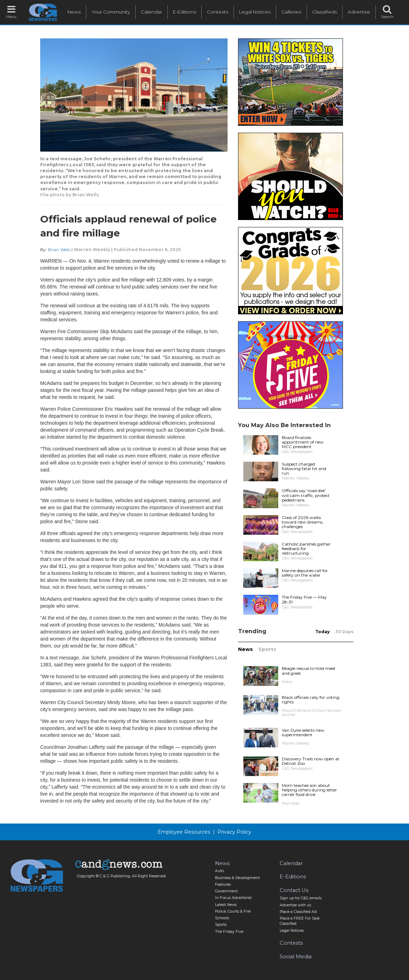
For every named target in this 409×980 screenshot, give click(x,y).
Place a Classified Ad (298, 912)
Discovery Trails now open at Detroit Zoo (311, 761)
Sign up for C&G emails (301, 898)
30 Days (344, 632)
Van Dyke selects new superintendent (303, 732)
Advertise (359, 12)
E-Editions (185, 12)
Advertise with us (295, 905)
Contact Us (294, 890)
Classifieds (325, 12)
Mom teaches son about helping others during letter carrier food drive (309, 790)
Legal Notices (255, 12)
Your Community (111, 12)
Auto (219, 871)
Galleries (291, 12)
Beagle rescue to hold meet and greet (309, 671)
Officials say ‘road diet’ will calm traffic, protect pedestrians (306, 495)
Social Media (296, 957)
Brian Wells (59, 250)
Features (223, 884)
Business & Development (237, 878)
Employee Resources (184, 832)
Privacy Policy (234, 832)
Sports (267, 649)
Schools (222, 918)
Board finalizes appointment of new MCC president (303, 442)
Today (322, 632)
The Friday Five (229, 932)
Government (226, 891)
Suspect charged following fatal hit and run (304, 469)
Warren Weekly (92, 250)
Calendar (152, 12)
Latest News (226, 905)
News (74, 12)
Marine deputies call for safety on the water (305, 573)
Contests (218, 12)
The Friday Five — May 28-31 (304, 599)
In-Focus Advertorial (233, 898)
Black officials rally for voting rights (311, 700)
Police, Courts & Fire (233, 911)
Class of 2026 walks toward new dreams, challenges (303, 522)
